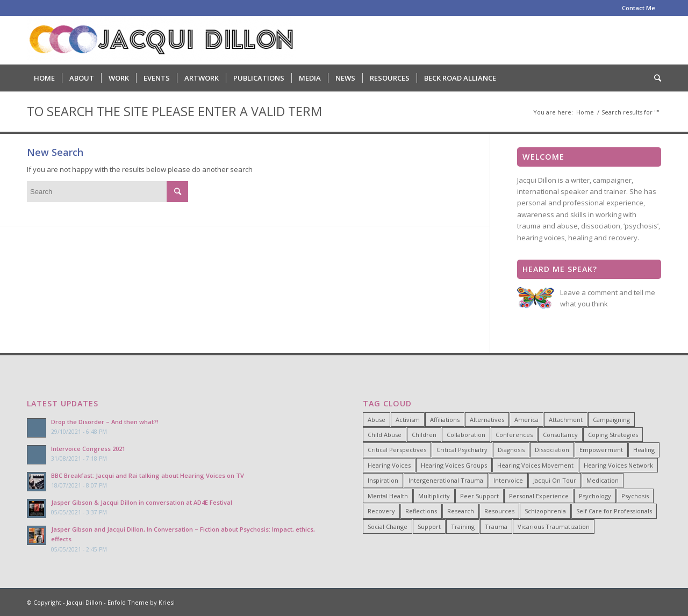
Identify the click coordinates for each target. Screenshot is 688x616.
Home (585, 112)
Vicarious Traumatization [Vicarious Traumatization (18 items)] (554, 527)
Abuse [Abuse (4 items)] (377, 420)
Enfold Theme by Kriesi (141, 602)
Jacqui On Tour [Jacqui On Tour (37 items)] (555, 480)
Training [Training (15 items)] (463, 527)
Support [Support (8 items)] (429, 527)
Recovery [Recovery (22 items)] (381, 511)
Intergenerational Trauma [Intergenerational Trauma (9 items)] (446, 480)
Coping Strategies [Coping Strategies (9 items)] (613, 435)
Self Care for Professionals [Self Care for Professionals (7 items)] (614, 511)
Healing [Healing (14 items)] (644, 450)
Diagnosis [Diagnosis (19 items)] (511, 450)
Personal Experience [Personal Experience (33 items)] (539, 496)
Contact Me (639, 8)
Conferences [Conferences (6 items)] (514, 435)
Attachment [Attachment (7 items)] (566, 420)
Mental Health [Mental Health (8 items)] (388, 496)
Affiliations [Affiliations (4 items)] (445, 420)
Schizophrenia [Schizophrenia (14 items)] (545, 511)
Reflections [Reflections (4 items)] (421, 511)
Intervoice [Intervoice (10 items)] (508, 480)
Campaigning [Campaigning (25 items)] (611, 420)
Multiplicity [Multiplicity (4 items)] (434, 496)
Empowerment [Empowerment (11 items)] (601, 450)
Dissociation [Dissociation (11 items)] (552, 450)
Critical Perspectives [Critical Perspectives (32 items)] (397, 450)
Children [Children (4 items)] (424, 435)
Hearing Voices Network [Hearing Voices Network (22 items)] (618, 465)
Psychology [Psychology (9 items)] (595, 496)
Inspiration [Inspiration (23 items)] (383, 480)
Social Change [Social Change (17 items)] (388, 527)
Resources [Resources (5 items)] (499, 511)
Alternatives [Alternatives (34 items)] (487, 420)
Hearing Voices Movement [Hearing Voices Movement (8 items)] (535, 465)
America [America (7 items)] (526, 420)
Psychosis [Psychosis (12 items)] (635, 496)
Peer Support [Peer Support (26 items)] (479, 496)
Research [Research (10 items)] (461, 511)
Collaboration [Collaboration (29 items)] (466, 435)
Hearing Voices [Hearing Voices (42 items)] (389, 465)
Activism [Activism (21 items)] (408, 420)
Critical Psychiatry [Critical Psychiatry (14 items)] (462, 450)
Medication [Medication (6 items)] (603, 480)
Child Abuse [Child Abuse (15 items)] (385, 435)
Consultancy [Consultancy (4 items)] (560, 435)
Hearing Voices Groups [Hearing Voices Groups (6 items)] (454, 465)
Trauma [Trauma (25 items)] (496, 527)
